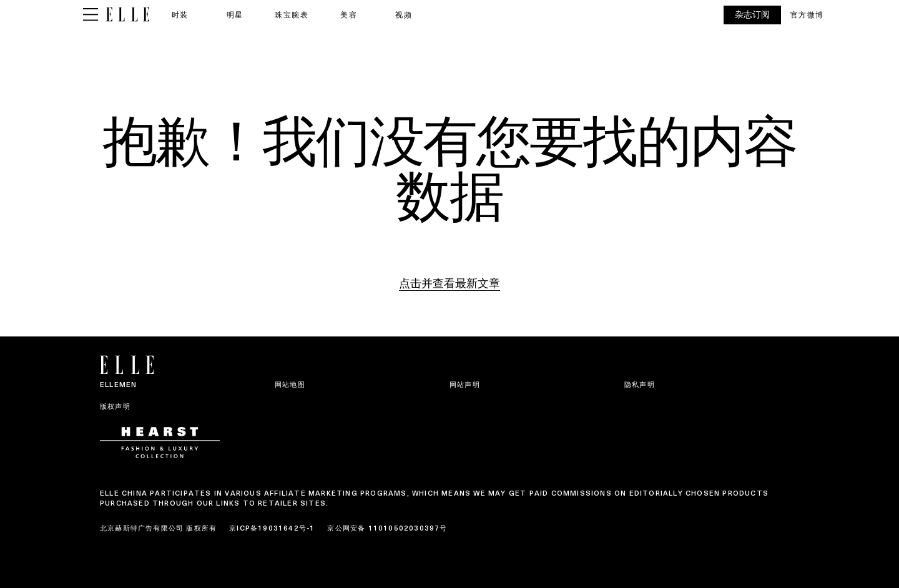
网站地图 (290, 385)
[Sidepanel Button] (91, 15)
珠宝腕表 (292, 15)
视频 (404, 15)
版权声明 (115, 406)
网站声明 (465, 385)
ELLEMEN (118, 385)
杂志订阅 (752, 15)
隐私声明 (640, 385)
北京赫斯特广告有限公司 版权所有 (158, 528)
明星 (235, 15)
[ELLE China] (128, 15)
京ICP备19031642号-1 (272, 528)
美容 (349, 15)
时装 (180, 15)
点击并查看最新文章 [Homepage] (449, 283)
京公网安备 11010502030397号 (387, 528)
